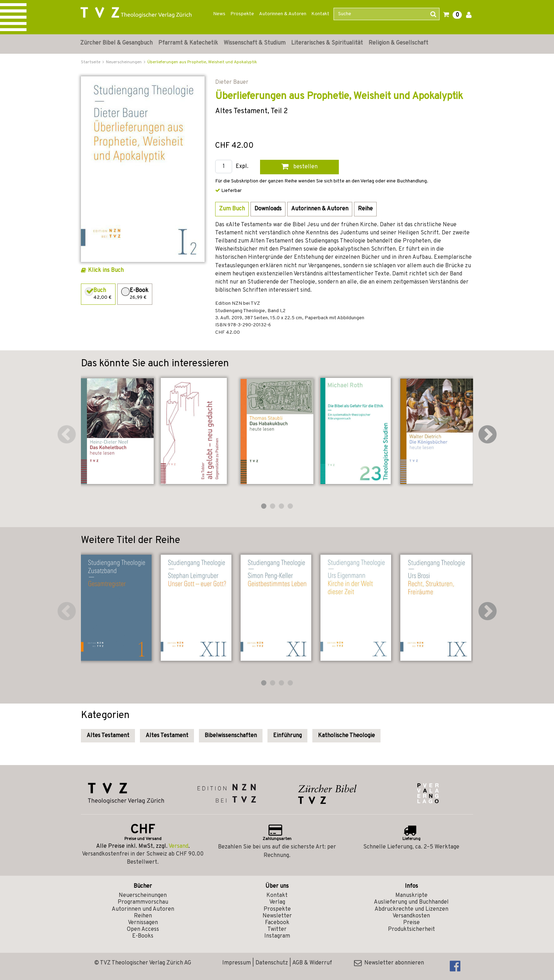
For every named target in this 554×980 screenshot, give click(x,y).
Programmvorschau (143, 902)
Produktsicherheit (411, 929)
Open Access (143, 929)
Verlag (277, 902)
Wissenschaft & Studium (255, 43)
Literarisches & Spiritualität (327, 43)
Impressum (237, 963)
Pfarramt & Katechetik (188, 43)
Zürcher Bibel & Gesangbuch (116, 43)
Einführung (287, 736)
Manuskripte (411, 896)
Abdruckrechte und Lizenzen (411, 909)
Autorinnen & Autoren (283, 14)
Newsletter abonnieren (389, 963)
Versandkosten (411, 916)
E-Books (143, 936)
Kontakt (320, 14)
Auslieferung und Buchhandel (411, 902)
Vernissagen (143, 923)
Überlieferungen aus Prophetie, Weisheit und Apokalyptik (202, 62)
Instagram (277, 936)
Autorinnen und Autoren (143, 909)
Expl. (242, 167)
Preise (411, 923)
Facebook (277, 923)
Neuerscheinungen (143, 896)
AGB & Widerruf (312, 963)
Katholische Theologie (346, 736)
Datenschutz (272, 963)
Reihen (143, 916)
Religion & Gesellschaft (398, 43)
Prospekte (242, 14)
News (219, 14)
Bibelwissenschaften (231, 736)
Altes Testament (108, 736)
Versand (178, 846)
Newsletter (277, 916)
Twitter (277, 929)
